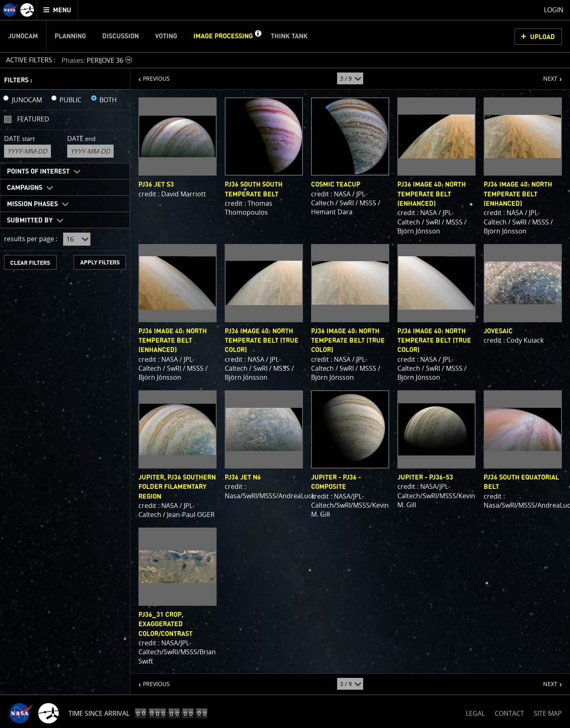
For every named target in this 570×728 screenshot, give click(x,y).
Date (19, 139)
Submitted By (30, 220)
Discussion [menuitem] (121, 36)
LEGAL (475, 712)
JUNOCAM (27, 100)
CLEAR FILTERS (30, 263)
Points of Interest (38, 172)
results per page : (31, 239)
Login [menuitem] (554, 10)
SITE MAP (548, 713)
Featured (33, 119)
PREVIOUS (150, 75)
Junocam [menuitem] (23, 36)
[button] (258, 36)
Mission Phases (32, 204)
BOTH (108, 100)
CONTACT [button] (509, 713)
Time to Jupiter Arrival (107, 713)
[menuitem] (58, 10)
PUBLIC (70, 100)
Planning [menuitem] (70, 36)
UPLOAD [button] (543, 37)
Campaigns (25, 188)
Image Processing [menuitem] (223, 36)
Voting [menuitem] (166, 36)
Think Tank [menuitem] (289, 36)
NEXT (546, 75)
